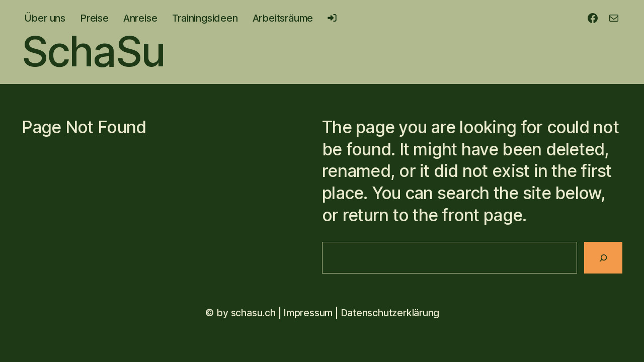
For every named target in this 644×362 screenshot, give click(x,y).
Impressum (308, 313)
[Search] (603, 258)
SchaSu (93, 51)
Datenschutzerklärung (390, 313)
